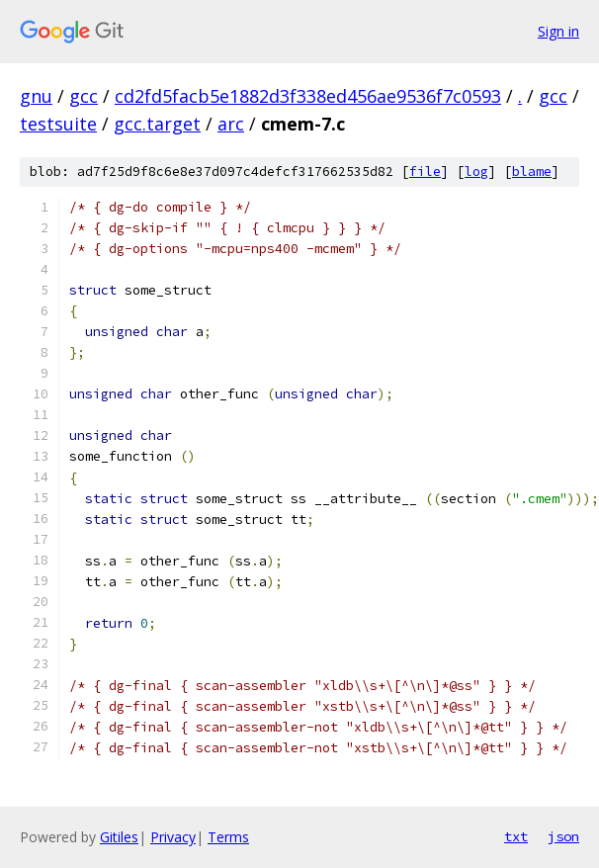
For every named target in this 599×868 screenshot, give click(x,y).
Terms (228, 837)
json (563, 836)
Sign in (558, 31)
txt (516, 836)
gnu (36, 96)
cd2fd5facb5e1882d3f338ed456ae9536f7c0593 (308, 96)
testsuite (58, 124)
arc (231, 124)
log (476, 172)
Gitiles (119, 837)
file (425, 172)
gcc (84, 96)
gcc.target (157, 124)
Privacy (173, 837)
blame (532, 172)
